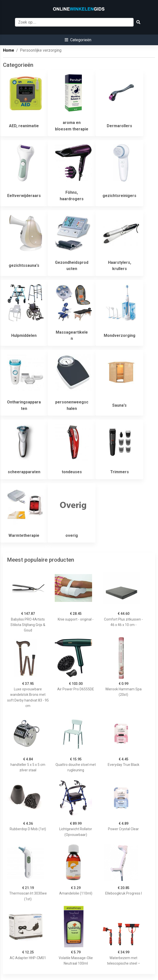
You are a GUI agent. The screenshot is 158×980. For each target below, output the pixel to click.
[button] (78, 40)
